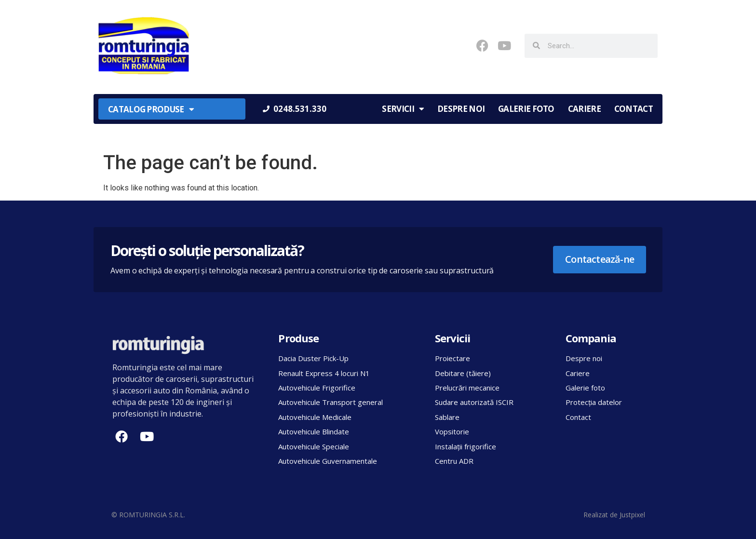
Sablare (447, 417)
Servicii (403, 109)
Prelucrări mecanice (467, 388)
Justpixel (632, 515)
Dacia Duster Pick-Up (313, 358)
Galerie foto (526, 109)
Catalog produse (151, 109)
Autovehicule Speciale (314, 446)
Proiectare (452, 358)
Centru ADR (454, 461)
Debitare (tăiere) (463, 373)
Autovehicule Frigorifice (317, 388)
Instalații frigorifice (466, 446)
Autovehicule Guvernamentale (328, 461)
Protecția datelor (594, 402)
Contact (634, 109)
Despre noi (461, 109)
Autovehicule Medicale (315, 417)
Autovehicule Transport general (331, 402)
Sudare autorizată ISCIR (474, 402)
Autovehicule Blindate (314, 431)
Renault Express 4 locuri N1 (324, 373)
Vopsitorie (452, 431)
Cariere (584, 109)
